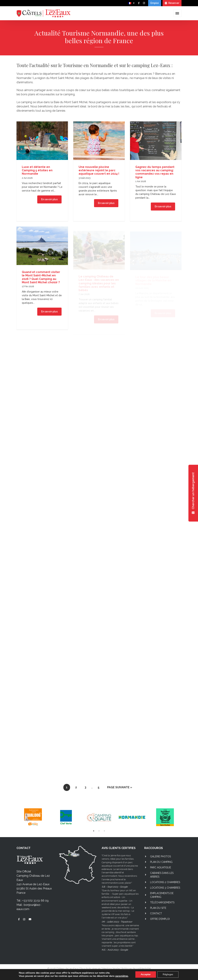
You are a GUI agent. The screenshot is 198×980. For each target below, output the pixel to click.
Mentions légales (111, 969)
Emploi (155, 3)
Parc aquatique (161, 867)
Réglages (168, 974)
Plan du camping (161, 862)
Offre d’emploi (160, 919)
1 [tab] (94, 831)
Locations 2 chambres (165, 882)
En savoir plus (49, 200)
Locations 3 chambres (165, 888)
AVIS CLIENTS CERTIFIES (119, 848)
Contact (156, 913)
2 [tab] (99, 831)
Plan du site (158, 908)
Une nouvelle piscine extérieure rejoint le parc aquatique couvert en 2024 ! (99, 173)
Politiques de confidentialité (136, 969)
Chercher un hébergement (193, 493)
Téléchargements (162, 902)
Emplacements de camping (162, 895)
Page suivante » (120, 787)
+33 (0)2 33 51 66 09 (35, 901)
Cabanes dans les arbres (162, 875)
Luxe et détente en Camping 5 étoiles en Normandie (37, 171)
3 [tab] (104, 831)
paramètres (122, 976)
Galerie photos (160, 856)
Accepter (146, 974)
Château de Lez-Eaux (67, 969)
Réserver (172, 3)
